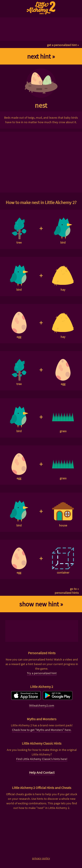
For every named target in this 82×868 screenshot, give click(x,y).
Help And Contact (42, 772)
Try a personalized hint (42, 673)
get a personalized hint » (63, 45)
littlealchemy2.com (42, 705)
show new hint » (41, 604)
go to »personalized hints (67, 591)
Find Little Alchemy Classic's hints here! (42, 759)
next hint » (41, 56)
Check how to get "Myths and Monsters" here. (42, 730)
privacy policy (41, 858)
